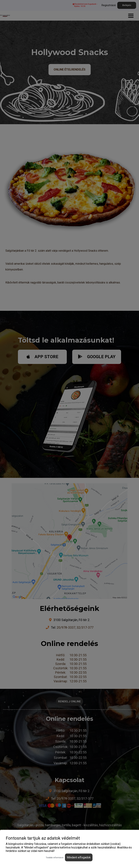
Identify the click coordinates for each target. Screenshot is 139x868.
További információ (55, 858)
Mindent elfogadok (79, 857)
